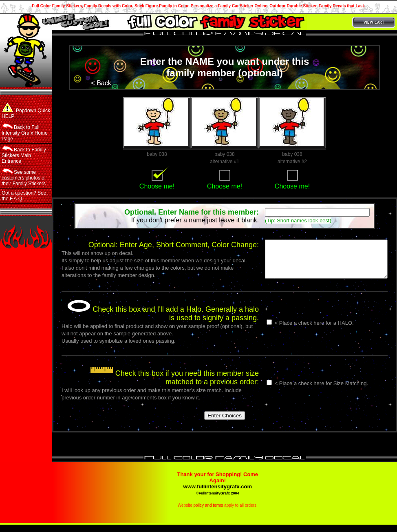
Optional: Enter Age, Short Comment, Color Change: (159, 245)
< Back (101, 83)
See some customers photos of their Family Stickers (24, 177)
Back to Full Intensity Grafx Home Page (25, 132)
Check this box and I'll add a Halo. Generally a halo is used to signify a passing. (157, 321)
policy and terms (208, 513)
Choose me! (157, 186)
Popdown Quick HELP (26, 111)
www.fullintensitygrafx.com (218, 494)
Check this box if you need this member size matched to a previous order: (160, 385)
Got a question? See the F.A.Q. (24, 196)
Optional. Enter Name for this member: (192, 212)
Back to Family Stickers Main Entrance (24, 155)
